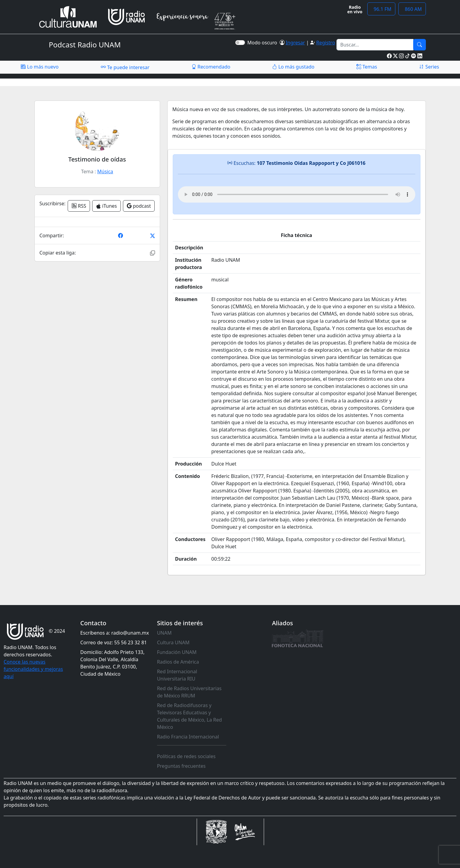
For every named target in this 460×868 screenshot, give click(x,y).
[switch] (240, 43)
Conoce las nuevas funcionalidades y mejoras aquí (33, 669)
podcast (139, 206)
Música (105, 171)
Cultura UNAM (173, 642)
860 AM (412, 9)
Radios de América (178, 662)
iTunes (106, 206)
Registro (326, 43)
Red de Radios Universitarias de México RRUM (189, 692)
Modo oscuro (264, 43)
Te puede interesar (125, 67)
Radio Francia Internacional (188, 737)
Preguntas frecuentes (181, 766)
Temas (367, 67)
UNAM (164, 633)
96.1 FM (381, 9)
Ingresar (295, 43)
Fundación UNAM (177, 652)
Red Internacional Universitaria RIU (177, 675)
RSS (79, 206)
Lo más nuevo (40, 67)
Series (429, 67)
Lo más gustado (293, 67)
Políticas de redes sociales (186, 756)
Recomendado (211, 67)
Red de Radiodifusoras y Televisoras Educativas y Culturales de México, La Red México (190, 716)
